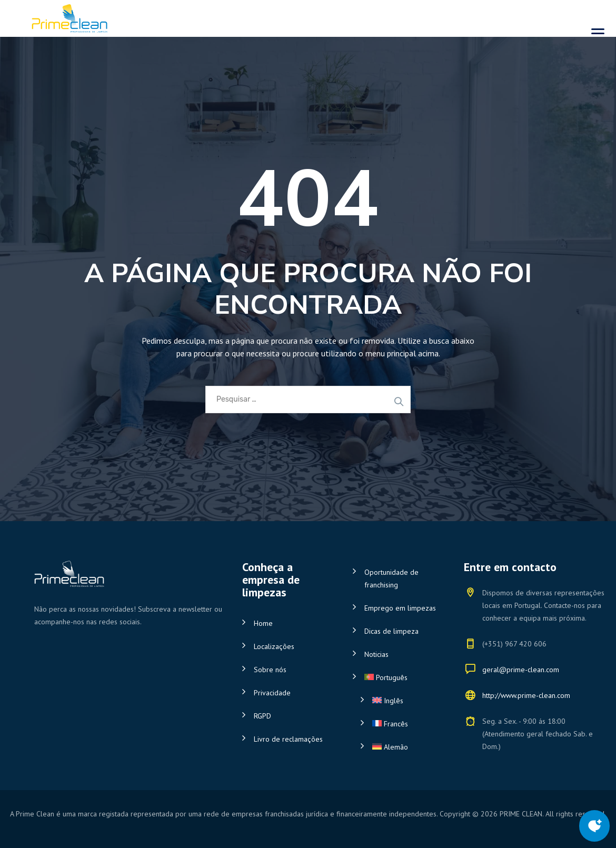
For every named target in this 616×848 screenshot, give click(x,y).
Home (263, 623)
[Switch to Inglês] (404, 701)
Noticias (376, 654)
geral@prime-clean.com (521, 670)
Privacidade (272, 693)
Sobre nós (270, 670)
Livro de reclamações (288, 739)
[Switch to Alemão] (404, 747)
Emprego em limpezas (400, 608)
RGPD (262, 716)
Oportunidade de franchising (391, 578)
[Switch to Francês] (404, 724)
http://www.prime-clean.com (526, 695)
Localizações (274, 646)
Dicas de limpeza (391, 631)
